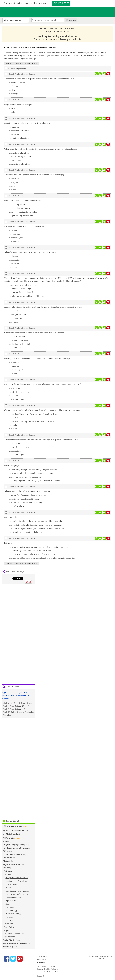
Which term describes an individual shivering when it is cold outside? (34, 332)
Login (49, 31)
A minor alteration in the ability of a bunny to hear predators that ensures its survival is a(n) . (49, 307)
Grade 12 (6, 712)
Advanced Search (15, 20)
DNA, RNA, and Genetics (17, 894)
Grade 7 (26, 706)
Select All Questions (15, 68)
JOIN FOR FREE (61, 3)
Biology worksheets (71, 39)
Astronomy (9, 871)
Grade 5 (13, 706)
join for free (62, 31)
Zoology (9, 920)
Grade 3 (30, 703)
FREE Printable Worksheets (46, 966)
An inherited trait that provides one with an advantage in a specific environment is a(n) (41, 439)
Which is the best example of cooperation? (23, 200)
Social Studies (9, 940)
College (14, 712)
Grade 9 (13, 709)
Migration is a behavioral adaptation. (20, 104)
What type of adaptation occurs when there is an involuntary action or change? (38, 358)
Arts (5, 841)
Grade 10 (20, 709)
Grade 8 (6, 709)
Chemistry (8, 924)
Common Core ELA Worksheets (48, 969)
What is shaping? (12, 465)
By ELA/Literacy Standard (15, 830)
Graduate (21, 712)
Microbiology (11, 910)
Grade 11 (28, 709)
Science (6, 867)
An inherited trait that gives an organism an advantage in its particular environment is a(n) (43, 384)
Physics (7, 930)
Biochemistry (11, 884)
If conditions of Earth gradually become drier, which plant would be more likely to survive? (43, 410)
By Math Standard (11, 834)
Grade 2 (23, 703)
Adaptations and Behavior (17, 877)
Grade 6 (19, 706)
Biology (7, 874)
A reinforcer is (10, 517)
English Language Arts (13, 844)
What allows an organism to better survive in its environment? (31, 252)
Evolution (10, 907)
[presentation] (60, 278)
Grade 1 (17, 703)
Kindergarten (8, 703)
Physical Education (12, 864)
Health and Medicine (12, 854)
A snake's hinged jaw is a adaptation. (24, 226)
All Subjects (8, 838)
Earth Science (10, 927)
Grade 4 (6, 706)
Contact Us (41, 976)
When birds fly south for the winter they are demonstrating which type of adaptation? (41, 149)
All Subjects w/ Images (13, 826)
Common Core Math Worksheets (48, 972)
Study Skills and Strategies (15, 943)
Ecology (9, 904)
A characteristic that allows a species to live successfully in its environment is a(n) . (45, 78)
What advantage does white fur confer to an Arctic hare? (28, 491)
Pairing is (8, 543)
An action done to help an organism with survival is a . (33, 123)
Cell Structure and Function (17, 891)
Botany (9, 887)
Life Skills (8, 857)
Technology (8, 946)
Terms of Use (41, 959)
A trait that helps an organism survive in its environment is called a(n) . (39, 174)
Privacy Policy (42, 956)
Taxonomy (10, 917)
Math (5, 861)
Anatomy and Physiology (16, 881)
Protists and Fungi (13, 914)
